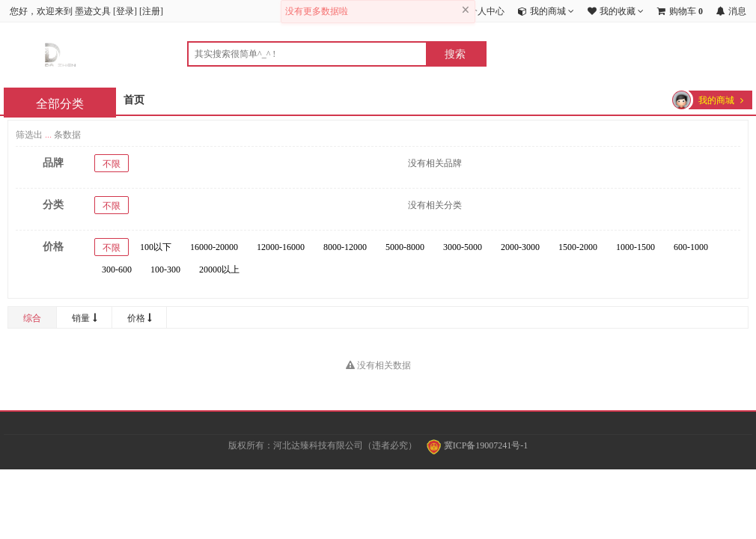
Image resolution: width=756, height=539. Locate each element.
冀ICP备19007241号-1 (478, 445)
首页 (134, 100)
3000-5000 (463, 247)
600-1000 (691, 247)
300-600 (117, 269)
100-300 (165, 269)
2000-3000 (520, 247)
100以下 (156, 247)
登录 (125, 11)
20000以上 (219, 269)
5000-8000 (405, 247)
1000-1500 (635, 247)
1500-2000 (578, 247)
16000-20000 (214, 247)
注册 (151, 11)
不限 (112, 164)
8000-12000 (345, 247)
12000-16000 (281, 247)
